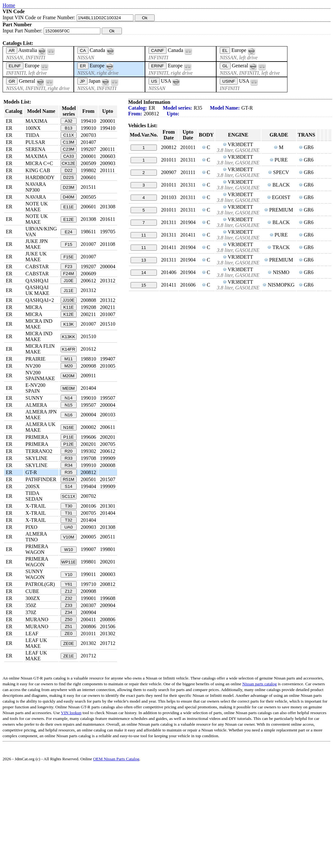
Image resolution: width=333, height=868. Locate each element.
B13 (69, 128)
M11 (69, 359)
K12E (68, 314)
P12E (68, 444)
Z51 (68, 626)
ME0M (68, 388)
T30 (68, 506)
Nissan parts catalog (259, 684)
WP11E (68, 562)
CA (83, 50)
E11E (68, 207)
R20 (68, 451)
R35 (68, 472)
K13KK (69, 337)
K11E (68, 307)
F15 (68, 244)
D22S (68, 177)
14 (144, 273)
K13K (68, 324)
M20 (69, 366)
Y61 (69, 584)
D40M (69, 197)
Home (9, 5)
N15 (68, 405)
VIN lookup (71, 713)
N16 (68, 415)
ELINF (15, 66)
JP (82, 81)
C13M (69, 142)
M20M (68, 376)
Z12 (68, 591)
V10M (68, 537)
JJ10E (68, 300)
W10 (68, 550)
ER (83, 66)
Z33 (68, 605)
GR (12, 81)
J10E (68, 281)
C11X (68, 135)
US (154, 81)
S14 (69, 486)
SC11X (69, 496)
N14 (68, 398)
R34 (68, 465)
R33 (68, 458)
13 (144, 260)
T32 (68, 520)
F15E (69, 257)
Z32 (68, 598)
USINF (229, 81)
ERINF (158, 66)
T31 (68, 513)
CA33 (68, 156)
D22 (68, 170)
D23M (69, 187)
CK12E (69, 163)
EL (225, 50)
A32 (69, 121)
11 (144, 235)
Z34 (68, 612)
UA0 (69, 527)
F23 (68, 267)
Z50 (68, 619)
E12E (68, 219)
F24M (69, 274)
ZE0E (68, 643)
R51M (69, 479)
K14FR (68, 349)
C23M (69, 149)
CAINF (158, 50)
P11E (68, 437)
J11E (68, 291)
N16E (68, 427)
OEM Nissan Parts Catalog (116, 759)
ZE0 (68, 634)
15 (144, 285)
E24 (69, 232)
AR (12, 50)
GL (225, 66)
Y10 (69, 575)
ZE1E (68, 656)
